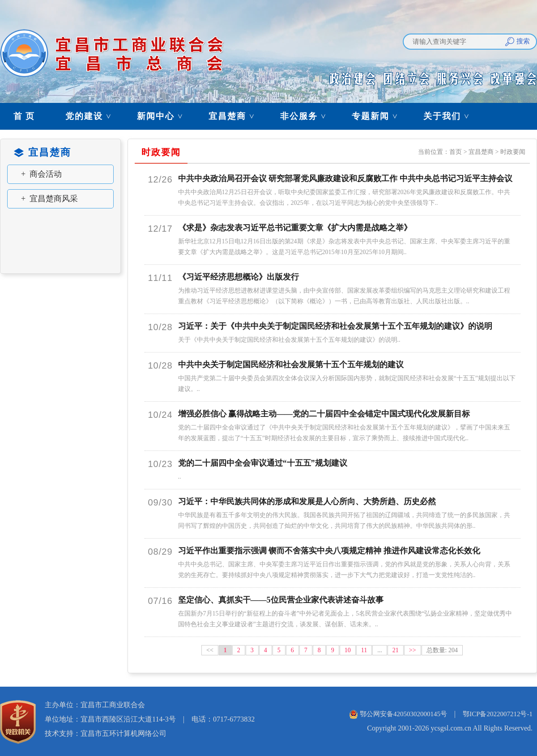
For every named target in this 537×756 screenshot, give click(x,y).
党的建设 (93, 116)
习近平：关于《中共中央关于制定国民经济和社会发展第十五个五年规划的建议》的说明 (335, 326)
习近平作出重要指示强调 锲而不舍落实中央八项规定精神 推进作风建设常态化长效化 (329, 551)
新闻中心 (164, 116)
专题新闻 (379, 116)
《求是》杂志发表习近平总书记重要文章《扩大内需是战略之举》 (295, 228)
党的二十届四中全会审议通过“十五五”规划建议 (263, 463)
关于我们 (451, 116)
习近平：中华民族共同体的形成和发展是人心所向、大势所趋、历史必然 (307, 501)
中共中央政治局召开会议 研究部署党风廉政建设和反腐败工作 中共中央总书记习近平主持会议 (345, 178)
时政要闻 (513, 152)
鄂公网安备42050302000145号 (403, 714)
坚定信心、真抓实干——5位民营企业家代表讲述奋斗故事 (281, 600)
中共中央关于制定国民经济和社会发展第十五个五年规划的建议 (291, 365)
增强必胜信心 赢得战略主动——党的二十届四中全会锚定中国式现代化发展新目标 (324, 414)
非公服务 (307, 116)
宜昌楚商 (236, 116)
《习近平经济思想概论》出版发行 (239, 277)
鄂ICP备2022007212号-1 (498, 714)
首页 (456, 152)
